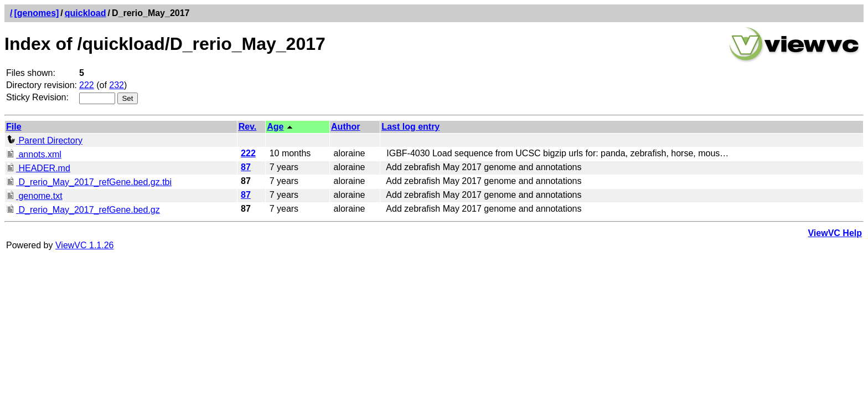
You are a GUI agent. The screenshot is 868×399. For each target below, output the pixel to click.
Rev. (248, 127)
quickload (86, 13)
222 (87, 85)
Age (275, 127)
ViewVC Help (835, 233)
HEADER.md (38, 168)
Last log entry (410, 127)
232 (117, 85)
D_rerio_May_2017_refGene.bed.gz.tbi (89, 182)
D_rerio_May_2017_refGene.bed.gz (83, 210)
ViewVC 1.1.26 (85, 245)
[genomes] (36, 13)
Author (345, 127)
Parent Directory (44, 140)
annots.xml (34, 154)
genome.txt (34, 196)
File (14, 127)
